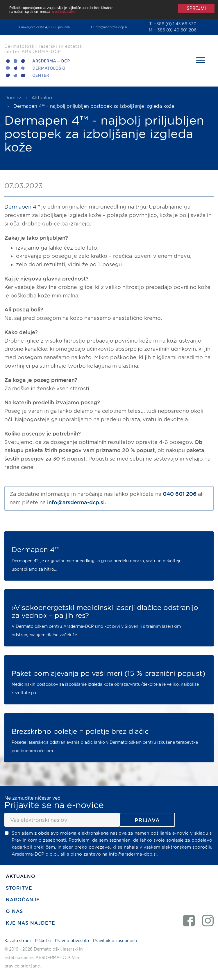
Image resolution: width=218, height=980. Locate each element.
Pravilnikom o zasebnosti (39, 840)
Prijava (147, 820)
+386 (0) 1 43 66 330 (175, 24)
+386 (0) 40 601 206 (176, 30)
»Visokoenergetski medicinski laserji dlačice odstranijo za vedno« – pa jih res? (105, 612)
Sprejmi (196, 8)
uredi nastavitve (64, 12)
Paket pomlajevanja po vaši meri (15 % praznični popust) (108, 674)
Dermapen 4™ (22, 207)
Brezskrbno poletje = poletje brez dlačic (80, 732)
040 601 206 (180, 494)
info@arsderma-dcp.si (111, 27)
